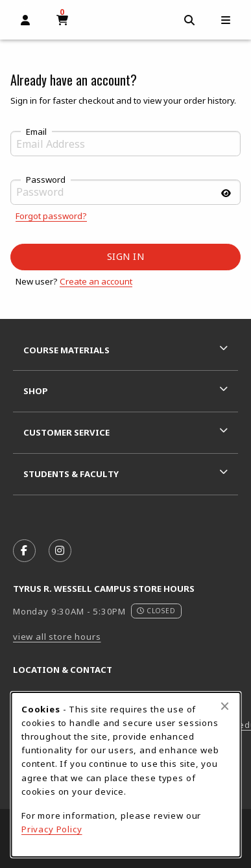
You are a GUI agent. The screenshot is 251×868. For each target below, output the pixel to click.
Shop (36, 391)
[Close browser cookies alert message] (225, 706)
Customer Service (66, 432)
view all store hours (57, 637)
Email (36, 132)
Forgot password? (51, 216)
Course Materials (66, 350)
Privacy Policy (52, 829)
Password (46, 180)
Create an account (96, 281)
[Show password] (226, 194)
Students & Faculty (71, 474)
